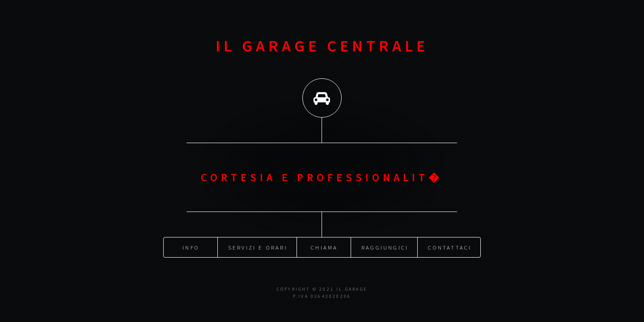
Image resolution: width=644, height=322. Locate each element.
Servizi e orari (258, 247)
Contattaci (450, 247)
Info (191, 247)
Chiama (324, 247)
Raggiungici (385, 247)
